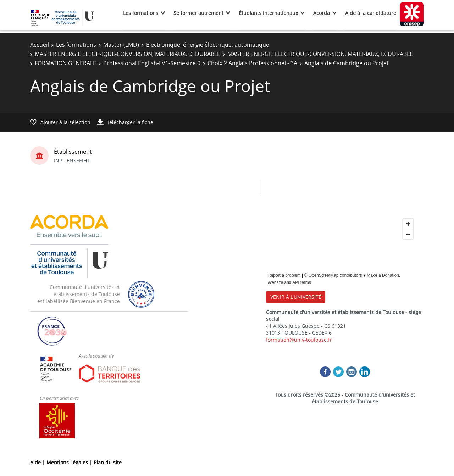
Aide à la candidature (371, 13)
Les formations (141, 13)
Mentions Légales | (70, 462)
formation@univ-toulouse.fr (299, 340)
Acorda (322, 13)
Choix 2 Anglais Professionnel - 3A (252, 63)
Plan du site (108, 462)
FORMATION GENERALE (65, 63)
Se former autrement (198, 13)
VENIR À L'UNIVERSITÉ (296, 297)
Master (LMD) (121, 45)
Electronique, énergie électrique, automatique (208, 45)
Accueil (40, 45)
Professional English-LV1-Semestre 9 (152, 63)
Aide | (38, 462)
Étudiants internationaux (268, 13)
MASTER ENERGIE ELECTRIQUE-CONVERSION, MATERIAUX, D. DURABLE (128, 54)
